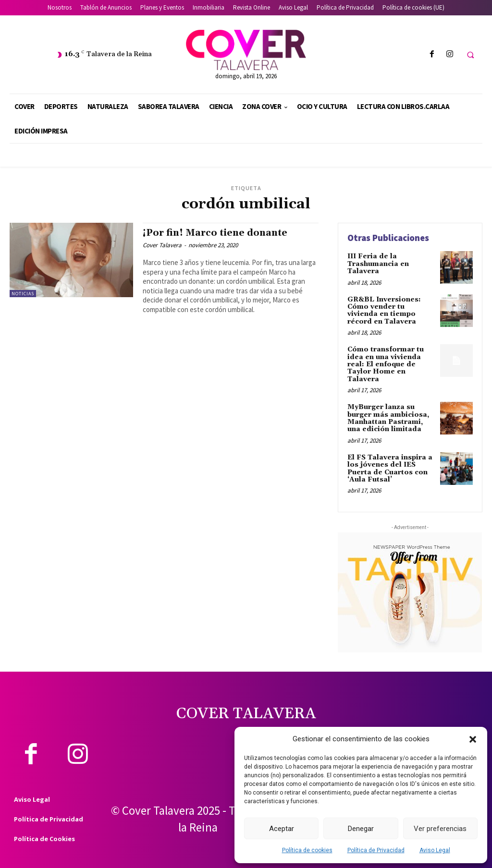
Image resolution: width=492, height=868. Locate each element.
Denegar (361, 829)
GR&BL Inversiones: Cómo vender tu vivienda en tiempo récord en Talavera (384, 311)
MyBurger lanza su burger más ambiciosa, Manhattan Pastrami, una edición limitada (388, 418)
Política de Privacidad (376, 850)
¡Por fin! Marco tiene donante (215, 233)
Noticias (23, 294)
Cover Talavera (162, 245)
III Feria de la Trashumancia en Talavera (378, 264)
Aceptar (282, 829)
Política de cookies (307, 850)
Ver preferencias (440, 829)
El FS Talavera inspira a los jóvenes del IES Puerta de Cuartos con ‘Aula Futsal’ (390, 469)
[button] (473, 739)
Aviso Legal (435, 850)
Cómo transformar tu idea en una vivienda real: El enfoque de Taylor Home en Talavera (386, 364)
